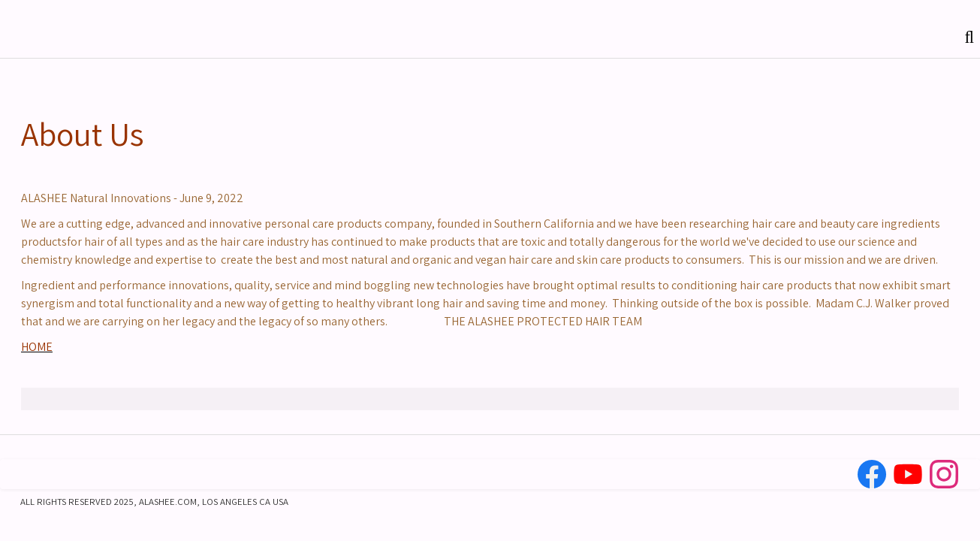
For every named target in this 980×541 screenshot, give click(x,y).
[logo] (23, 33)
